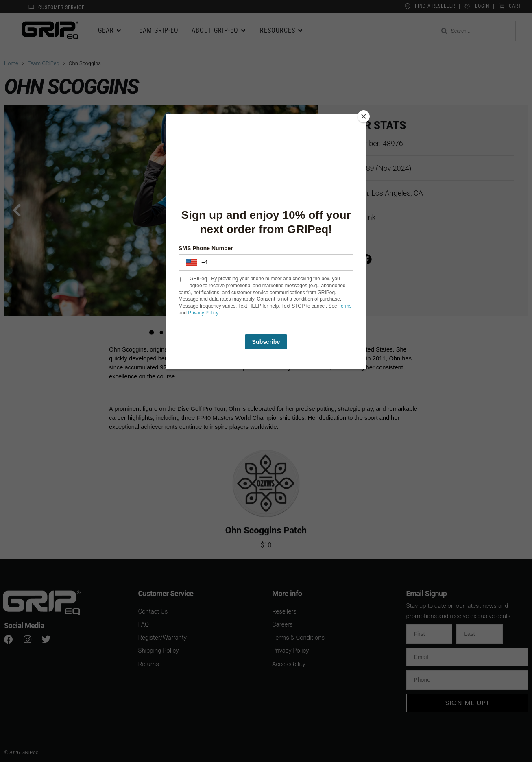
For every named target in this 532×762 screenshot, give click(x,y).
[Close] (364, 116)
